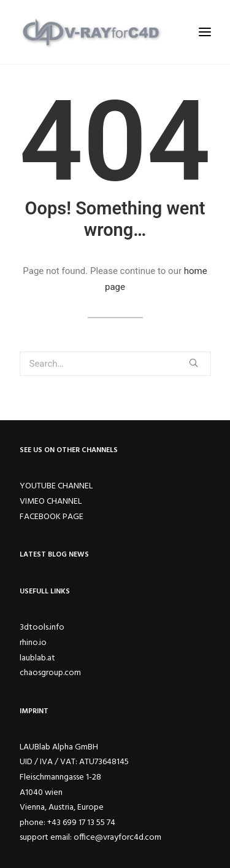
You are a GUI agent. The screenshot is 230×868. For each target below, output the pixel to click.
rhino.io (33, 643)
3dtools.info (42, 628)
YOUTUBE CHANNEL (56, 486)
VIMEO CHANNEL (51, 502)
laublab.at (37, 658)
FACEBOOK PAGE (52, 517)
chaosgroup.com (50, 673)
